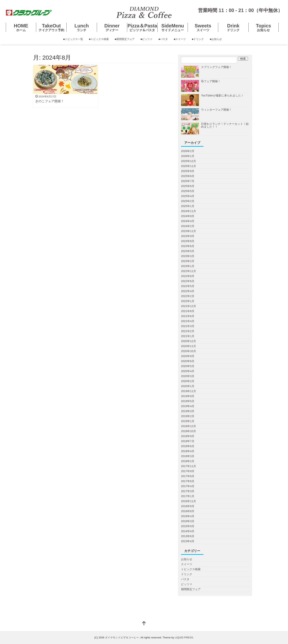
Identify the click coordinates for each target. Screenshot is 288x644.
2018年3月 (188, 456)
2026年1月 (188, 156)
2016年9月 (188, 506)
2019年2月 (188, 416)
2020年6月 (188, 361)
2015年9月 (188, 526)
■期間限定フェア (125, 39)
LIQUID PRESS (184, 637)
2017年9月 (188, 471)
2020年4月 (188, 371)
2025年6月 (188, 186)
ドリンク (187, 574)
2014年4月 (188, 531)
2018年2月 (188, 461)
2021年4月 (188, 321)
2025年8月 (188, 176)
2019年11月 (188, 391)
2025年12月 (188, 161)
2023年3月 (188, 256)
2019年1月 (188, 421)
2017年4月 (188, 486)
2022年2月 (188, 296)
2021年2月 (188, 331)
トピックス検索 (191, 569)
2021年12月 (188, 306)
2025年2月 (188, 201)
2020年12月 (188, 341)
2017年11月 (188, 466)
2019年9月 (188, 396)
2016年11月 (188, 501)
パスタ (185, 579)
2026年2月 (188, 151)
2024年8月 (188, 216)
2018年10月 (188, 431)
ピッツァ (187, 584)
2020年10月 (188, 351)
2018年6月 (188, 446)
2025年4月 (188, 196)
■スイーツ (180, 39)
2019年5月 (188, 401)
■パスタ (163, 39)
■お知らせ (216, 39)
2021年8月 (188, 311)
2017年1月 (188, 496)
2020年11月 (188, 346)
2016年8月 (188, 511)
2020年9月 (188, 356)
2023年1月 (188, 266)
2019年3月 (188, 411)
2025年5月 (188, 191)
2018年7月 (188, 441)
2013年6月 (188, 536)
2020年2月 (188, 381)
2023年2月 (188, 261)
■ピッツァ (147, 39)
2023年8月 (188, 241)
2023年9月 (188, 236)
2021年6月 (188, 316)
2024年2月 (188, 226)
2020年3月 (188, 376)
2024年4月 (188, 221)
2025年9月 (188, 171)
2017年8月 (188, 476)
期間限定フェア (191, 589)
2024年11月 (188, 211)
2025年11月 (188, 166)
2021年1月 (188, 336)
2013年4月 (188, 541)
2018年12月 (188, 426)
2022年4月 (188, 291)
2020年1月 (188, 386)
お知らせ (187, 559)
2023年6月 (188, 246)
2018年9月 (188, 436)
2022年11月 (188, 271)
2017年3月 (188, 491)
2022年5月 (188, 286)
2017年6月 (188, 481)
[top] (144, 624)
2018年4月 (188, 451)
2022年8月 (188, 276)
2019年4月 (188, 406)
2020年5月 (188, 366)
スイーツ (187, 564)
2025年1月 (188, 206)
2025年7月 (188, 181)
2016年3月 (188, 521)
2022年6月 (188, 281)
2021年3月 (188, 326)
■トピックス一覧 (73, 39)
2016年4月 (188, 516)
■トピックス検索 (99, 39)
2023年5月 (188, 251)
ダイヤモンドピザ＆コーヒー (122, 637)
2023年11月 (188, 231)
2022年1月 (188, 301)
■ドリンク (198, 39)
